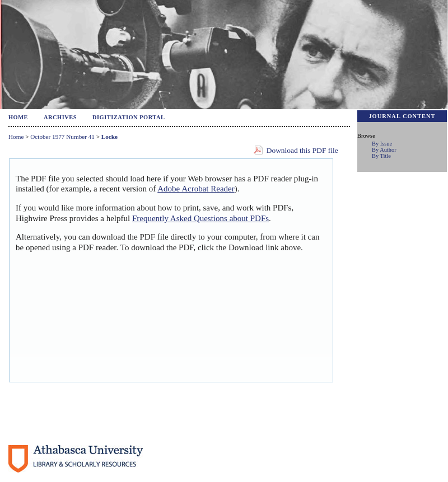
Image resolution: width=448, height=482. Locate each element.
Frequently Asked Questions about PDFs (200, 218)
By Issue (382, 144)
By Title (381, 156)
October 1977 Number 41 (62, 137)
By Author (384, 150)
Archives (60, 117)
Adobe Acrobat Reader (196, 189)
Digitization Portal (129, 117)
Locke (109, 137)
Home (18, 117)
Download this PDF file (302, 150)
